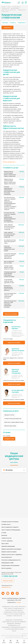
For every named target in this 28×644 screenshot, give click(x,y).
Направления (16, 7)
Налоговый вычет (7, 557)
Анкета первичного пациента (10, 527)
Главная (3, 7)
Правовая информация (8, 546)
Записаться (7, 28)
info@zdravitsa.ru (6, 587)
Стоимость (13, 23)
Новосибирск (14, 462)
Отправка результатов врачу (10, 522)
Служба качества (6, 538)
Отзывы (4, 533)
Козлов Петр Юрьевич (16, 328)
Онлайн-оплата (6, 524)
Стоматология (5, 8)
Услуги (9, 7)
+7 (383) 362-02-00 (9, 576)
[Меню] (26, 2)
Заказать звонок (8, 581)
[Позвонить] (19, 3)
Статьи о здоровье (7, 541)
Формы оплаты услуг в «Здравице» (12, 554)
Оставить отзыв (9, 439)
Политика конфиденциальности (11, 560)
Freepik (19, 602)
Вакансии (4, 535)
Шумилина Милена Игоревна (18, 350)
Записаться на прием (11, 314)
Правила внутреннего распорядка (11, 549)
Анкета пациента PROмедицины (11, 530)
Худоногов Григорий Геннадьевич (16, 371)
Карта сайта (5, 543)
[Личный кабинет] (23, 3)
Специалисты (22, 23)
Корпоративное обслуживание (10, 565)
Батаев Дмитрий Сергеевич (18, 391)
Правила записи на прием (9, 552)
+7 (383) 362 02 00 (17, 616)
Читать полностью (10, 162)
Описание (5, 23)
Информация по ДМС (8, 563)
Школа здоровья (6, 568)
